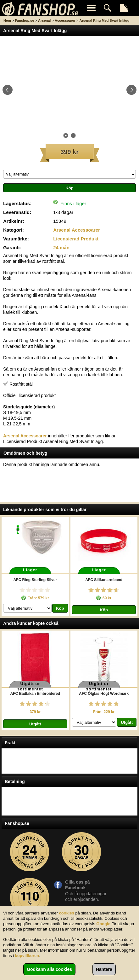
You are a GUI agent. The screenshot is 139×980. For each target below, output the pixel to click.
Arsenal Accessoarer (77, 230)
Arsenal (44, 20)
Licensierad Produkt (76, 239)
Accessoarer (65, 20)
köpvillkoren (27, 956)
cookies (67, 913)
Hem (7, 20)
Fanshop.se (24, 20)
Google (103, 924)
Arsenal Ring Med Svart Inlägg (105, 20)
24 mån (61, 248)
